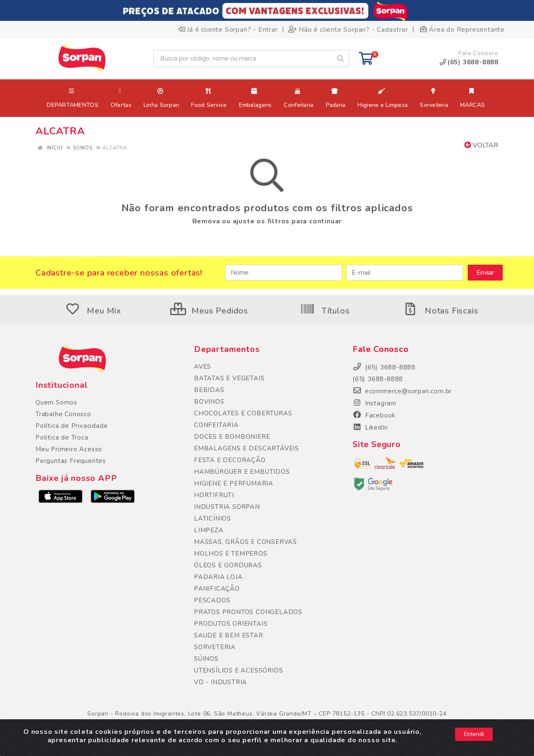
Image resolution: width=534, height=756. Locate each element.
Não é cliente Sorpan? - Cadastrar (348, 29)
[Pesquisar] (340, 58)
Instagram (374, 403)
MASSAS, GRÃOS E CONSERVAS (246, 542)
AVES (203, 367)
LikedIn (370, 427)
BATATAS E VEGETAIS (229, 378)
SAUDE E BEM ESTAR (229, 635)
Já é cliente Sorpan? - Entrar (228, 29)
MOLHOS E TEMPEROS (231, 554)
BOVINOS (209, 402)
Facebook (374, 415)
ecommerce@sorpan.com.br (402, 391)
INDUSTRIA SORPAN (227, 507)
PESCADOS (212, 600)
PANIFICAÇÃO (217, 589)
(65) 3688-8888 (378, 379)
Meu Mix (93, 311)
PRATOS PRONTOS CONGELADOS (248, 612)
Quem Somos (56, 402)
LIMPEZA (209, 530)
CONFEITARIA (216, 425)
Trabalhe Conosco (63, 414)
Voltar (481, 145)
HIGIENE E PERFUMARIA (234, 483)
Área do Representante (462, 29)
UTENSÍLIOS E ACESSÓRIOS (238, 670)
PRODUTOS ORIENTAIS (231, 624)
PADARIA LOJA (218, 577)
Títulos (325, 311)
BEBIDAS (209, 390)
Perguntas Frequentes (71, 461)
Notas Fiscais (441, 311)
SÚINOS (206, 659)
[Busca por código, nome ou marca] (243, 58)
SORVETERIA (215, 647)
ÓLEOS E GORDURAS (228, 565)
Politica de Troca (62, 437)
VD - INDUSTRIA (220, 682)
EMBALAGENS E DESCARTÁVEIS (247, 448)
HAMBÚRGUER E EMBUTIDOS (242, 472)
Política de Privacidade (72, 426)
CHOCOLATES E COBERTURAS (243, 413)
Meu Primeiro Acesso (69, 449)
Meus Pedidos (209, 311)
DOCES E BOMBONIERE (232, 437)
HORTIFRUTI (214, 495)
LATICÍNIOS (213, 518)
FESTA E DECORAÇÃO (230, 460)
